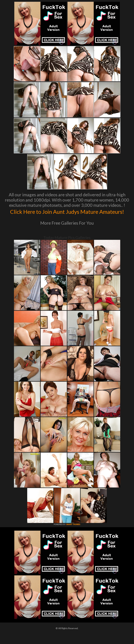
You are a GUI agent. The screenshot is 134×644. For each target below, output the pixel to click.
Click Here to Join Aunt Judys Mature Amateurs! (67, 215)
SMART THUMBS (73, 532)
